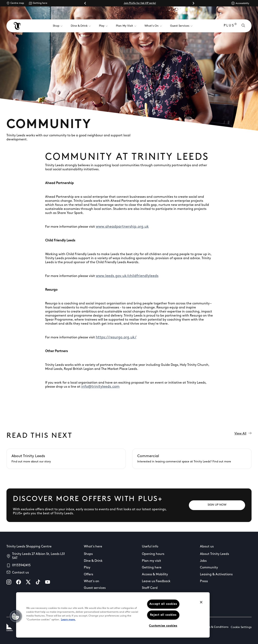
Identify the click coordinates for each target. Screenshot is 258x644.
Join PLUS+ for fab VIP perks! (140, 3)
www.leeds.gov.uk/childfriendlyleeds (127, 276)
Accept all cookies (163, 604)
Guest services (95, 588)
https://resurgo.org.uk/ (116, 337)
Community (209, 568)
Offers (88, 575)
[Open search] (243, 26)
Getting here (40, 3)
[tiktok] (38, 582)
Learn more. (68, 620)
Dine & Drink (93, 561)
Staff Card (150, 588)
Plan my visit (151, 561)
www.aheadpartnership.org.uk (122, 227)
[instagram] (9, 582)
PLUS (230, 26)
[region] (113, 615)
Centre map (17, 3)
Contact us (20, 573)
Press (204, 581)
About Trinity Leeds (214, 554)
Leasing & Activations (216, 575)
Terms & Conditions (216, 627)
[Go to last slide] (85, 3)
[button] (16, 616)
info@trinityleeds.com (100, 387)
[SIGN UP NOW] (217, 505)
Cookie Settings (241, 627)
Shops (88, 554)
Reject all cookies (163, 615)
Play (87, 568)
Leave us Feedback (156, 581)
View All (243, 434)
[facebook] (19, 582)
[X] (28, 582)
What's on (92, 581)
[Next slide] (193, 3)
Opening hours (153, 554)
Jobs (203, 561)
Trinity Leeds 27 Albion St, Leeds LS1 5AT (38, 556)
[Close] (201, 602)
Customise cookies (163, 626)
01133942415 (21, 565)
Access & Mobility (155, 575)
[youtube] (48, 582)
